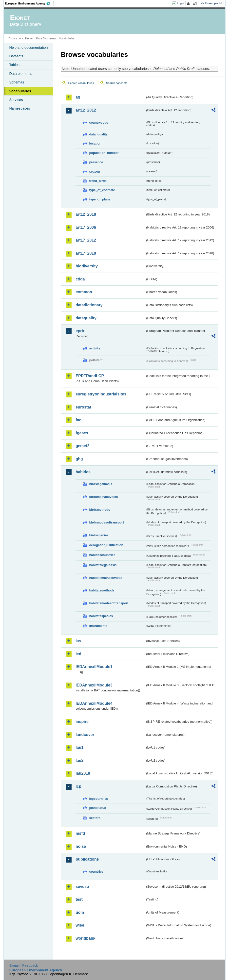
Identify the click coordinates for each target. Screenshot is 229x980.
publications (87, 859)
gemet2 (82, 446)
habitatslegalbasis (103, 565)
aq (78, 97)
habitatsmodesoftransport (109, 603)
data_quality (98, 134)
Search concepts (117, 83)
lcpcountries (98, 799)
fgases (82, 433)
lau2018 (83, 773)
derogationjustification (106, 545)
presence (96, 162)
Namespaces (19, 108)
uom (80, 912)
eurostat (83, 407)
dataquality (86, 318)
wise (80, 925)
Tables (14, 65)
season (95, 171)
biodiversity (87, 266)
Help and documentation (28, 48)
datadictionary (89, 305)
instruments (98, 626)
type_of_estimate (102, 190)
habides (83, 472)
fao (78, 420)
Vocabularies (20, 91)
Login (180, 3)
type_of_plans (100, 199)
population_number (104, 153)
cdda (80, 279)
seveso (82, 887)
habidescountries (102, 555)
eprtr (80, 331)
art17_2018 (86, 253)
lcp (78, 786)
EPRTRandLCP (90, 376)
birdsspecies (99, 535)
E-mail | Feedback (24, 965)
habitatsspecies (101, 616)
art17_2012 (86, 240)
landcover (85, 735)
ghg (79, 459)
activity (95, 348)
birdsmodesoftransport (106, 522)
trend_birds (98, 181)
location (95, 143)
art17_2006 (86, 227)
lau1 (79, 747)
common (84, 292)
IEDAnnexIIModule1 (94, 667)
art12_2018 (86, 214)
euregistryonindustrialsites (101, 394)
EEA (29, 3)
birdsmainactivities (103, 497)
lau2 (79, 760)
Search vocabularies (81, 83)
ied (78, 654)
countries (96, 872)
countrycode (99, 122)
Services (16, 100)
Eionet (29, 38)
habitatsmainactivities (106, 578)
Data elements (21, 74)
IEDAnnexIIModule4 (94, 703)
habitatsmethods (102, 590)
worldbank (85, 938)
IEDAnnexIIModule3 (94, 685)
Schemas (17, 82)
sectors (95, 818)
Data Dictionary (46, 38)
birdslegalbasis (101, 484)
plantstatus (97, 808)
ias (78, 641)
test (79, 899)
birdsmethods (100, 510)
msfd (80, 833)
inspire (82, 722)
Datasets (16, 56)
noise (81, 846)
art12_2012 (86, 110)
